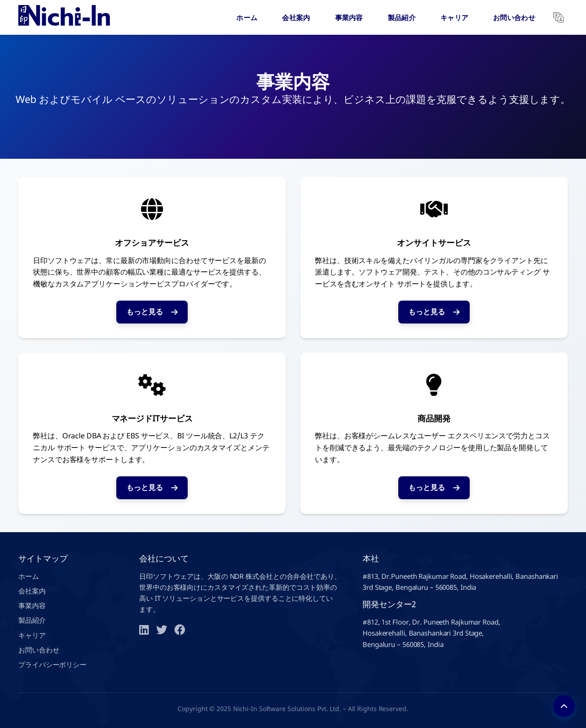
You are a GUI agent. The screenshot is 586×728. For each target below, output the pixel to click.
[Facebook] (180, 630)
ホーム (247, 17)
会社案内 (296, 17)
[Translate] (559, 17)
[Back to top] (564, 706)
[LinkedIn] (144, 630)
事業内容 (349, 17)
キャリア (454, 17)
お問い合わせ (514, 17)
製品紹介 (402, 17)
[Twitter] (162, 630)
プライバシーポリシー (52, 664)
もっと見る (152, 312)
